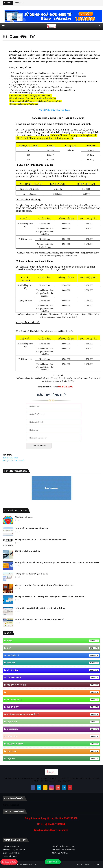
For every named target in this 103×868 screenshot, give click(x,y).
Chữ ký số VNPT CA (60, 853)
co (53, 692)
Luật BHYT (53, 759)
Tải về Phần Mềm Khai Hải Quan (55, 110)
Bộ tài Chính (53, 670)
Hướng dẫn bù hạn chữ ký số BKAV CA (32, 528)
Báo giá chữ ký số (10, 458)
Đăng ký (53, 862)
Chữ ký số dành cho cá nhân (27, 551)
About (87, 864)
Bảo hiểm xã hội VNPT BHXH (63, 846)
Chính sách (53, 736)
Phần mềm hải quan (11, 846)
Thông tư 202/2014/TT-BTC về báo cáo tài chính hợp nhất (40, 540)
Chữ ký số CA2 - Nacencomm (64, 850)
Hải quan (53, 663)
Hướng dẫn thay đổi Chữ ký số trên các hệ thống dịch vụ (40, 608)
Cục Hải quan (53, 707)
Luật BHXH (53, 722)
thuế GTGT (53, 751)
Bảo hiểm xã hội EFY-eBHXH (14, 850)
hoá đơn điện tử (53, 744)
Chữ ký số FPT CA (10, 856)
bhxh (53, 641)
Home (80, 864)
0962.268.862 (9, 862)
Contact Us (96, 864)
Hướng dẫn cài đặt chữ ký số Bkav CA (31, 574)
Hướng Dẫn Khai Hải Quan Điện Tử (53, 714)
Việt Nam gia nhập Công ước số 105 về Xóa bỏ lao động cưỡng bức (44, 585)
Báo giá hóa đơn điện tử (13, 460)
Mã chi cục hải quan (24, 517)
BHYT (53, 648)
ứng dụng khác (53, 700)
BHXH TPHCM (53, 729)
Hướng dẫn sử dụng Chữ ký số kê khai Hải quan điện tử (40, 619)
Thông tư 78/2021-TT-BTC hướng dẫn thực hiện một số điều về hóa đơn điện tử (50, 597)
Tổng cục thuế (53, 677)
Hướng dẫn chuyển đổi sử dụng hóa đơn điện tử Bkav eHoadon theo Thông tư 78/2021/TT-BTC (57, 562)
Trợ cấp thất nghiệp (53, 685)
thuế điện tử (53, 655)
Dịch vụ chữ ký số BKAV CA (26, 864)
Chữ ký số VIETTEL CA (11, 853)
